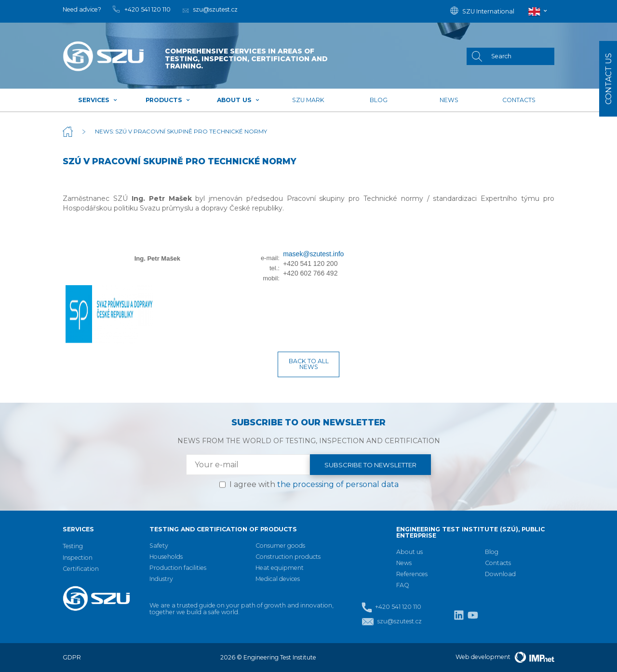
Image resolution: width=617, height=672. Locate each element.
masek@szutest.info (313, 254)
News (449, 100)
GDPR (72, 657)
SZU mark (308, 100)
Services (98, 100)
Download (500, 574)
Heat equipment (280, 568)
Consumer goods (280, 546)
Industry (161, 579)
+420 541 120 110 (391, 607)
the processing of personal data (338, 484)
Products (168, 100)
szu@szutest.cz (392, 622)
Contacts (519, 100)
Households (166, 557)
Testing (73, 546)
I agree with (314, 484)
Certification (81, 569)
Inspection (78, 558)
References (412, 574)
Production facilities (178, 568)
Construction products (288, 557)
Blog (379, 100)
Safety (159, 546)
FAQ (403, 585)
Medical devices (278, 579)
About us (238, 100)
